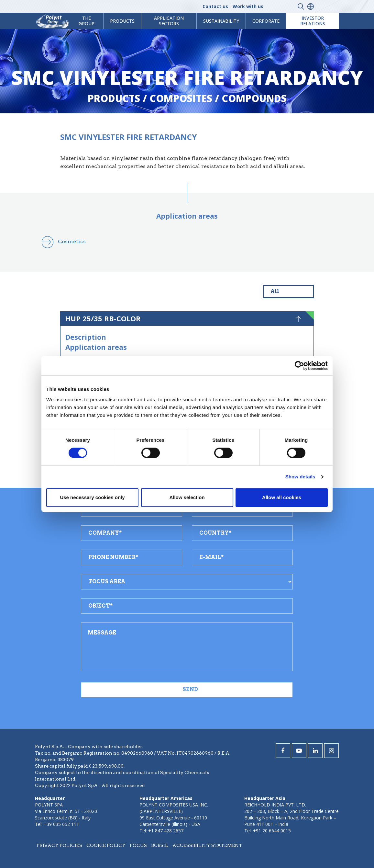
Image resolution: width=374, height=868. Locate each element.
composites (181, 98)
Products (114, 98)
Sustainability (221, 21)
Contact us (215, 6)
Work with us (248, 6)
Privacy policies (59, 845)
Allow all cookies (282, 497)
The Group (87, 21)
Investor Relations (313, 21)
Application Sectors (169, 21)
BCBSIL (160, 845)
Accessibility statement (207, 845)
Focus (138, 845)
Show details (300, 477)
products (122, 21)
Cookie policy (106, 845)
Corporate (266, 21)
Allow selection (187, 497)
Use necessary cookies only (92, 497)
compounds (254, 98)
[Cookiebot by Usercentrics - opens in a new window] (299, 366)
